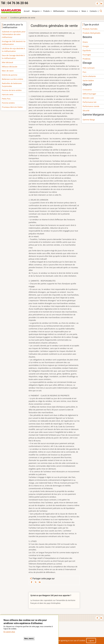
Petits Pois (6, 99)
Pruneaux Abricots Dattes (12, 107)
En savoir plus (9, 632)
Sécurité (86, 110)
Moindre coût (88, 98)
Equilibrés (87, 50)
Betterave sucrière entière (13, 79)
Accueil (27, 11)
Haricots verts (8, 94)
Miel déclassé (7, 62)
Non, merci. (29, 639)
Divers (85, 42)
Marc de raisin (8, 71)
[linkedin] (101, 4)
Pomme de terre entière (12, 90)
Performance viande (91, 106)
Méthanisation (59, 11)
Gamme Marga (89, 120)
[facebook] (97, 4)
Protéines (87, 59)
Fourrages (87, 55)
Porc (85, 72)
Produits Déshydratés (91, 33)
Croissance (87, 90)
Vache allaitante (89, 76)
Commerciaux (73, 11)
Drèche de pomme (10, 75)
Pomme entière (8, 103)
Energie (86, 46)
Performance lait (89, 102)
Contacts (93, 11)
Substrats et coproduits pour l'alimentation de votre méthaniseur (14, 34)
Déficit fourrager (89, 94)
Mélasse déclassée (10, 67)
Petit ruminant (89, 68)
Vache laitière (88, 80)
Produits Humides (90, 29)
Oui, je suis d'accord (13, 639)
